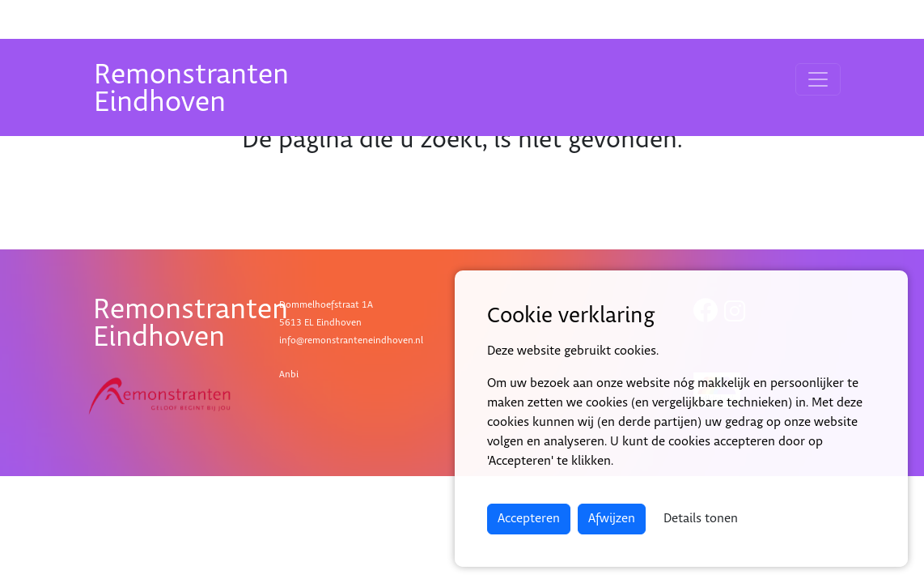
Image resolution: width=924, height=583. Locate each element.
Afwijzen (612, 519)
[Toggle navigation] (818, 79)
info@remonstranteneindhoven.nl (351, 340)
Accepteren (529, 519)
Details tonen (701, 519)
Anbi (289, 374)
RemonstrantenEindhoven (191, 89)
